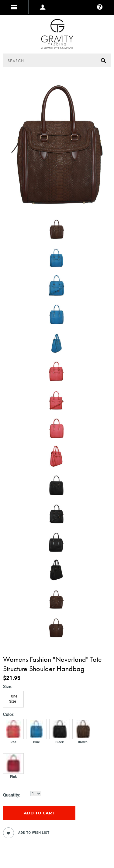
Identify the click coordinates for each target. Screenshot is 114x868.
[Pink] (13, 769)
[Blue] (36, 734)
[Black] (60, 734)
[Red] (13, 734)
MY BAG (14, 22)
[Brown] (83, 734)
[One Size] (13, 699)
